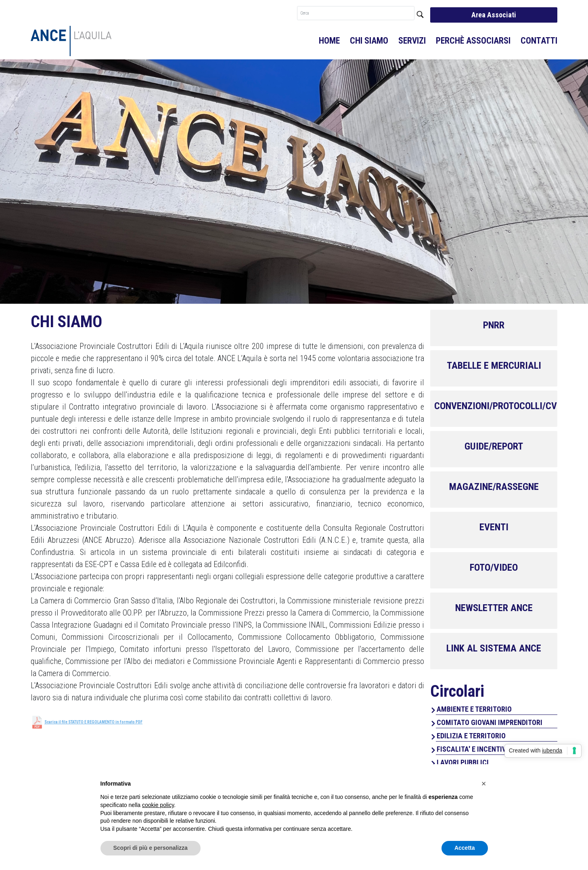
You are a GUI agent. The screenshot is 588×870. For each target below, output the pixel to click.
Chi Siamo (369, 41)
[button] (484, 784)
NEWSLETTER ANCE (494, 608)
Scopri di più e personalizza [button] (151, 848)
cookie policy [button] (158, 805)
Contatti (539, 41)
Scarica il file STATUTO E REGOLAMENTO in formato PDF (93, 722)
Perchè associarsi (473, 41)
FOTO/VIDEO (494, 567)
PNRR (494, 325)
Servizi (412, 41)
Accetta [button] (465, 848)
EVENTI (494, 527)
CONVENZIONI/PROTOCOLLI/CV (496, 406)
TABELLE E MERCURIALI (494, 366)
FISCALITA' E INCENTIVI (472, 749)
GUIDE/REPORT (494, 446)
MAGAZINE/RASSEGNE (494, 487)
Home (329, 41)
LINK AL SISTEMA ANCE (494, 648)
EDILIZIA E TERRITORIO (471, 736)
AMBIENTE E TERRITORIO (474, 709)
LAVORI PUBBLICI (463, 762)
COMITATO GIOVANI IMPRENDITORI (490, 722)
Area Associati (494, 15)
